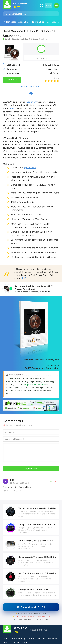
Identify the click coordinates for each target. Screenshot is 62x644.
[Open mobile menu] (56, 5)
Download (13, 80)
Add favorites (43, 58)
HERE (23, 278)
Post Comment (31, 469)
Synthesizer (30, 168)
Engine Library (39, 22)
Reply (5, 491)
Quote (19, 491)
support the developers (35, 385)
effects (13, 108)
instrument (31, 102)
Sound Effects (44, 292)
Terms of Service (36, 638)
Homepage (11, 22)
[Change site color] (41, 5)
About (6, 638)
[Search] (55, 14)
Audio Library (24, 22)
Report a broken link (31, 86)
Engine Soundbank (22, 292)
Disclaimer (53, 638)
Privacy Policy (19, 638)
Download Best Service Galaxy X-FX (41, 359)
